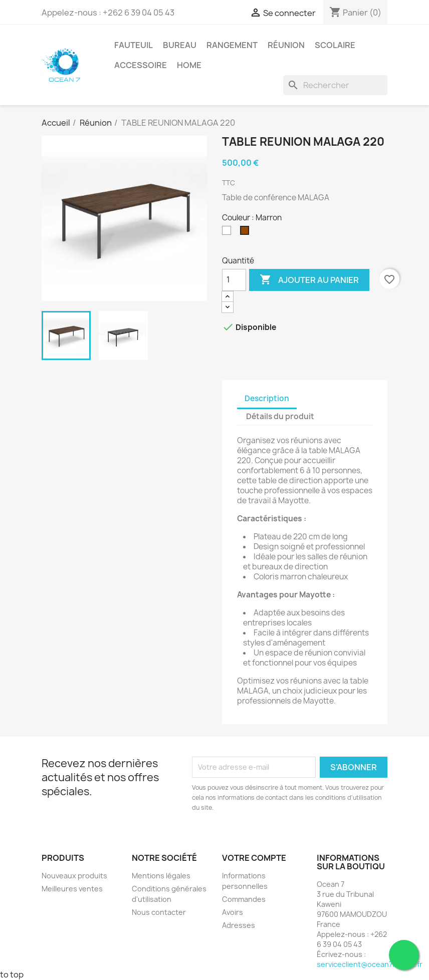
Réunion (286, 45)
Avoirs (233, 912)
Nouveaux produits (74, 876)
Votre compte (254, 858)
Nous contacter (159, 912)
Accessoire (141, 65)
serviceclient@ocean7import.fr (370, 964)
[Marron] (247, 233)
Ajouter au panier (309, 280)
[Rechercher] (335, 85)
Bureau (180, 45)
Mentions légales (161, 876)
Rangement (232, 45)
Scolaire (335, 45)
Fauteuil (134, 45)
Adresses (239, 925)
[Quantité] (234, 280)
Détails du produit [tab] (280, 416)
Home (189, 65)
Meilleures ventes (72, 889)
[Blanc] (229, 233)
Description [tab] (267, 398)
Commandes (244, 899)
